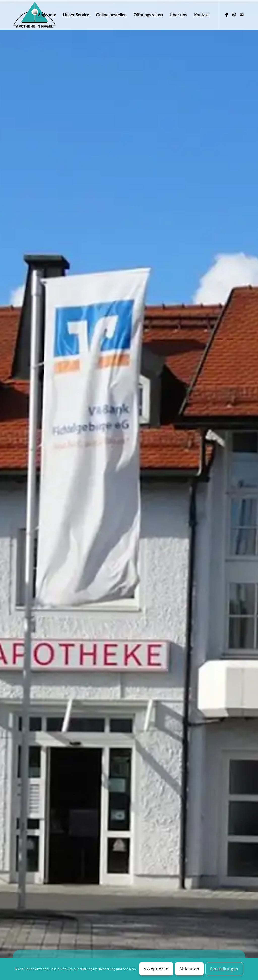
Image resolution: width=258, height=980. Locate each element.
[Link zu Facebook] (227, 15)
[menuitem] (47, 15)
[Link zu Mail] (242, 15)
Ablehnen (189, 969)
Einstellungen (224, 969)
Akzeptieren (156, 969)
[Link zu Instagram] (234, 15)
